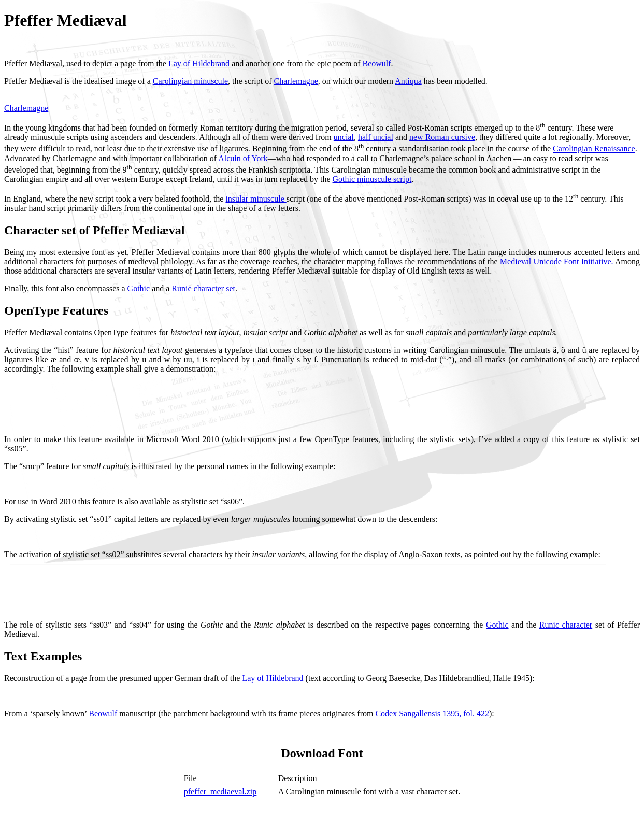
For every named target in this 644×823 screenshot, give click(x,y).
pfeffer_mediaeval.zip (220, 792)
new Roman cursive (442, 137)
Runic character (566, 625)
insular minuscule (256, 199)
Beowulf (376, 63)
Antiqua (408, 81)
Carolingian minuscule (190, 81)
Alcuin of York (243, 158)
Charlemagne (296, 81)
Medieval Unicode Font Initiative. (557, 261)
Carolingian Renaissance (594, 149)
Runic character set (203, 288)
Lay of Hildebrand (199, 63)
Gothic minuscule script (372, 179)
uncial (344, 137)
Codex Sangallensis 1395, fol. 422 (432, 713)
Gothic (139, 288)
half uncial (376, 137)
